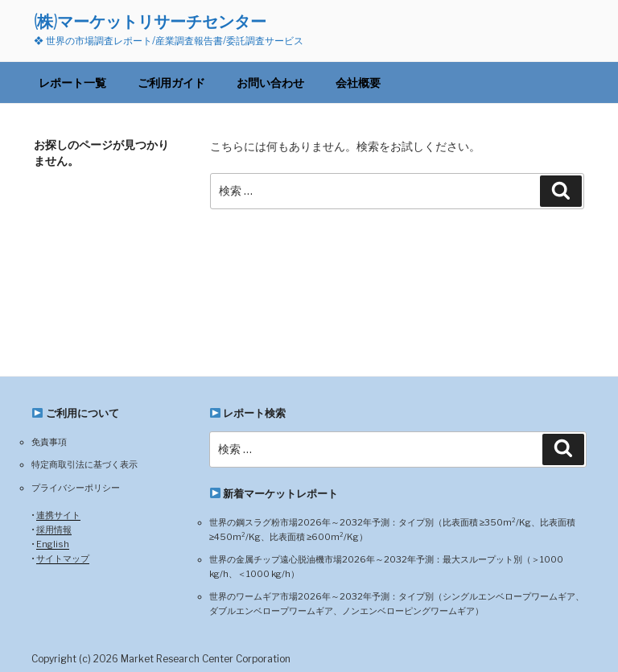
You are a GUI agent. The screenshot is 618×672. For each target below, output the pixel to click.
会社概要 (358, 82)
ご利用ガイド (171, 82)
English (53, 544)
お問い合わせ (270, 82)
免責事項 (49, 442)
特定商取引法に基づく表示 (84, 464)
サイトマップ (63, 559)
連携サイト (58, 515)
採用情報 (54, 530)
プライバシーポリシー (76, 488)
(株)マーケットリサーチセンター (150, 21)
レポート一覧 (72, 82)
